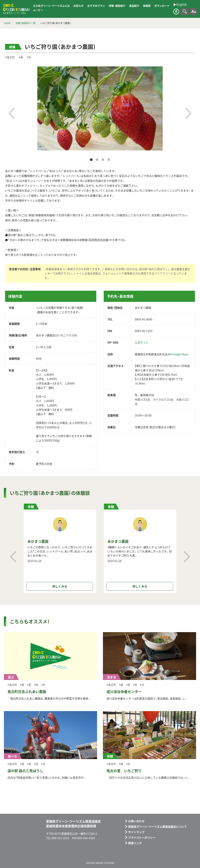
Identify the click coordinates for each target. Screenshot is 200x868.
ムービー (38, 10)
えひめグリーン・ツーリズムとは (51, 6)
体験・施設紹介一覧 (26, 23)
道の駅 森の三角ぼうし (25, 771)
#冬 (29, 57)
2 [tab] (97, 160)
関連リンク (135, 843)
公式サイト (142, 342)
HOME (7, 23)
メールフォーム (175, 854)
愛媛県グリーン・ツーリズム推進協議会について (158, 826)
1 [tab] (91, 160)
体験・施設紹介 (117, 6)
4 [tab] (109, 160)
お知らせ (79, 6)
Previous (12, 113)
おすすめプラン (96, 6)
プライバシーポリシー (142, 837)
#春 (21, 57)
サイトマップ (136, 832)
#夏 (29, 685)
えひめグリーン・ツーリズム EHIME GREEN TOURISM (16, 9)
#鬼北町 (10, 57)
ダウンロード (162, 6)
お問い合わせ (136, 821)
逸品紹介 (134, 6)
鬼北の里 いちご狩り (124, 771)
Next (188, 113)
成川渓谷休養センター (124, 692)
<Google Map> (180, 354)
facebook (176, 12)
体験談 (147, 6)
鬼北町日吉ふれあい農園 (27, 692)
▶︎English (37, 13)
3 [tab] (103, 160)
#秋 (36, 685)
